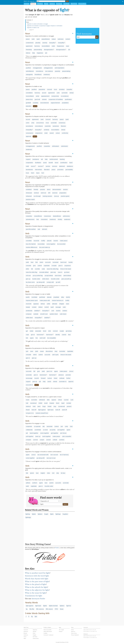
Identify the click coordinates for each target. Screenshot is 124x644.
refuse (60, 400)
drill (49, 193)
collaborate (29, 430)
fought (46, 514)
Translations (59, 4)
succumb (48, 262)
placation (29, 106)
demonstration (57, 190)
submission (64, 146)
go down (67, 272)
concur (71, 371)
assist (45, 163)
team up (38, 436)
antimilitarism (30, 71)
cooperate (29, 426)
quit (27, 351)
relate (32, 331)
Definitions (40, 4)
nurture (50, 378)
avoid (46, 403)
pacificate (42, 297)
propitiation (65, 103)
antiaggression (48, 68)
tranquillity (61, 43)
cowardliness (38, 216)
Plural (34, 633)
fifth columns (40, 609)
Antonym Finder (38, 599)
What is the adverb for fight (36, 587)
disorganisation (61, 50)
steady (28, 307)
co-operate (37, 426)
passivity (58, 71)
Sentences (52, 4)
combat (69, 403)
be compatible (52, 338)
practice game (65, 196)
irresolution (44, 219)
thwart (28, 410)
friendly (36, 190)
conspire (28, 440)
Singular (35, 635)
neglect (43, 473)
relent (41, 262)
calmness (61, 39)
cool (53, 311)
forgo (44, 406)
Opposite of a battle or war (33, 28)
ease (67, 46)
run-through (37, 196)
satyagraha (29, 75)
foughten (65, 514)
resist (28, 400)
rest (53, 473)
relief (27, 166)
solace (54, 39)
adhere (28, 483)
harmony (37, 46)
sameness (56, 126)
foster (56, 378)
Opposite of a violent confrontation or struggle (37, 24)
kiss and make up (45, 247)
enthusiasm (56, 146)
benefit (51, 163)
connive (35, 440)
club (71, 426)
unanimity (48, 126)
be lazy (63, 473)
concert (48, 440)
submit (40, 266)
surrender (65, 93)
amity (38, 96)
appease (36, 304)
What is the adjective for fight (37, 590)
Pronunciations (82, 4)
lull (69, 50)
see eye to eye (51, 458)
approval (29, 136)
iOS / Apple (61, 630)
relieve (40, 307)
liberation (47, 170)
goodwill (28, 103)
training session (47, 196)
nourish (37, 378)
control (47, 307)
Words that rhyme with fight (37, 579)
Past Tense (35, 637)
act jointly (53, 430)
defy (48, 400)
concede (28, 266)
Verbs (25, 638)
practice (43, 190)
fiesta (62, 609)
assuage (58, 307)
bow (32, 262)
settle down (29, 318)
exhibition (29, 190)
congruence (39, 133)
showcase (29, 193)
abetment (62, 166)
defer (27, 269)
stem (39, 406)
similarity (46, 130)
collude (55, 440)
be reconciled (61, 244)
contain (34, 307)
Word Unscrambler (47, 630)
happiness (40, 53)
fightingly (28, 517)
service (48, 166)
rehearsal (29, 196)
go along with (41, 282)
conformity (65, 133)
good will (37, 99)
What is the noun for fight (36, 593)
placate (49, 241)
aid (46, 53)
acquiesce (68, 266)
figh (36, 617)
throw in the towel (66, 269)
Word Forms (74, 4)
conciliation (29, 93)
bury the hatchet (31, 244)
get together (55, 433)
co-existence (65, 96)
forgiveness (60, 46)
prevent (69, 406)
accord (44, 93)
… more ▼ (31, 30)
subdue (65, 311)
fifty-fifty (32, 609)
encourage (29, 378)
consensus (62, 123)
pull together (30, 436)
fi (29, 617)
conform (35, 483)
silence (28, 53)
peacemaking (38, 50)
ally (44, 426)
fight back (51, 410)
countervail (61, 406)
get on (33, 335)
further (68, 378)
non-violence (49, 71)
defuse (43, 304)
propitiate (56, 297)
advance (61, 375)
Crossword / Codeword (48, 635)
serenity (45, 43)
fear (38, 219)
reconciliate (41, 244)
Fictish (57, 548)
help (34, 53)
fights (52, 514)
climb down (46, 279)
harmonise (40, 335)
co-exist (45, 430)
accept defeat (49, 276)
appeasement (45, 96)
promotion (60, 170)
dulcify (68, 297)
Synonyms (27, 4)
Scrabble (45, 633)
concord (49, 89)
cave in (60, 272)
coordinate (38, 430)
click (50, 331)
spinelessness (30, 219)
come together (51, 244)
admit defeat (67, 276)
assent (52, 133)
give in (60, 266)
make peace (64, 241)
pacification (68, 99)
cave (32, 351)
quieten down (54, 314)
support (28, 159)
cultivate (62, 378)
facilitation (38, 163)
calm (33, 39)
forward (43, 378)
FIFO (56, 609)
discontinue (49, 351)
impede (52, 403)
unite (66, 426)
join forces (63, 433)
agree (32, 338)
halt (27, 403)
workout (36, 193)
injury (38, 173)
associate (38, 331)
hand (71, 163)
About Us (73, 631)
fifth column (49, 609)
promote (68, 375)
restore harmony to (58, 300)
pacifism (28, 68)
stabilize (37, 311)
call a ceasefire (67, 436)
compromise (55, 96)
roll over (28, 276)
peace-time (29, 99)
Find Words (66, 4)
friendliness (38, 75)
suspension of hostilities (56, 99)
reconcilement (45, 103)
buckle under (36, 279)
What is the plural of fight (36, 584)
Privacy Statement (75, 635)
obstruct (28, 406)
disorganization (48, 50)
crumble (37, 269)
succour (40, 166)
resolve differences (32, 247)
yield (27, 262)
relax (49, 473)
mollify (43, 241)
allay (63, 297)
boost (57, 163)
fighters (40, 514)
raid (39, 229)
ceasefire (69, 89)
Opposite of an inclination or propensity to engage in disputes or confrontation (45, 26)
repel (63, 403)
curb (72, 400)
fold (36, 262)
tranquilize (45, 311)
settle (49, 304)
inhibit (40, 403)
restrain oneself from (42, 413)
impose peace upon (32, 300)
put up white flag (38, 276)
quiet (38, 39)
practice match (30, 199)
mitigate (62, 304)
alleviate (55, 304)
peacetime (42, 89)
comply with (50, 282)
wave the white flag (53, 269)
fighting (28, 514)
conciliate (29, 241)
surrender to (63, 382)
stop (56, 351)
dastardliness (57, 216)
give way (53, 272)
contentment (30, 43)
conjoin (42, 440)
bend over (64, 262)
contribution (64, 163)
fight (51, 504)
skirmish (45, 229)
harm (33, 173)
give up (28, 279)
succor (33, 166)
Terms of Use (74, 633)
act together (61, 430)
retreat (72, 93)
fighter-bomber (53, 606)
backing (62, 159)
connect (55, 331)
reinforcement (54, 159)
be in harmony (64, 455)
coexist (64, 335)
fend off (34, 410)
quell (52, 307)
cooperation (29, 163)
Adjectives (35, 630)
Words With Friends (48, 631)
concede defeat (44, 272)
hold (34, 406)
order (53, 46)
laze (37, 473)
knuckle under (55, 279)
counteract (33, 403)
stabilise (47, 318)
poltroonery (66, 216)
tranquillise (38, 318)
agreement (29, 46)
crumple (54, 266)
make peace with (45, 300)
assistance (36, 159)
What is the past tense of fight (37, 582)
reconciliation (46, 46)
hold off (58, 410)
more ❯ (35, 106)
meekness (47, 75)
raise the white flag (32, 272)
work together (46, 436)
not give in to (30, 413)
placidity (38, 43)
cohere (57, 426)
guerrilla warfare (31, 229)
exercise (55, 193)
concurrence (40, 123)
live (37, 338)
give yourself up (66, 279)
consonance (30, 133)
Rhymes (46, 4)
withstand (42, 400)
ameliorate (29, 311)
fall (32, 269)
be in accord (54, 455)
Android (61, 631)
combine (62, 440)
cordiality (36, 103)
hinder (50, 406)
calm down (63, 314)
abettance (70, 166)
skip (58, 473)
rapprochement (55, 103)
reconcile (36, 241)
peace (28, 39)
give (34, 266)
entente (44, 99)
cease (42, 351)
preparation (63, 193)
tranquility (52, 43)
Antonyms (33, 4)
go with (58, 282)
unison (58, 133)
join (62, 426)
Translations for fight (34, 596)
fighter (34, 514)
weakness (29, 150)
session (65, 190)
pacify (28, 297)
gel (27, 331)
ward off (64, 410)
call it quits (55, 355)
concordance (39, 126)
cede (43, 269)
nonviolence (40, 71)
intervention (39, 170)
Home (72, 630)
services (55, 166)
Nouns (25, 637)
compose (29, 314)
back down (58, 276)
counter (66, 400)
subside (36, 314)
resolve (56, 241)
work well (43, 338)
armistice (62, 89)
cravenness (47, 216)
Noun (28, 22)
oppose (54, 400)
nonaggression (37, 68)
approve (71, 382)
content (68, 39)
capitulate (47, 266)
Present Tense (36, 638)
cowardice (47, 146)
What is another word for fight (37, 573)
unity (33, 123)
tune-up (56, 196)
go (97, 37)
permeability (69, 170)
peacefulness (46, 39)
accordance (29, 126)
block (58, 403)
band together (34, 433)
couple (62, 331)
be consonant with (43, 455)
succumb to (29, 385)
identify (58, 335)
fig (27, 609)
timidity (60, 219)
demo (49, 190)
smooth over (44, 314)
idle (27, 473)
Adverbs (35, 631)
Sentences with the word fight (37, 576)
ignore (32, 473)
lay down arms (30, 282)
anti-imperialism (60, 68)
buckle (71, 262)
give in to (49, 371)
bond (45, 331)
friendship (29, 50)
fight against (42, 410)
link (27, 338)
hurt (43, 173)
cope (27, 335)
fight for (69, 606)
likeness (63, 126)
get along (69, 331)
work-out (43, 193)
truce (56, 89)
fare (69, 335)
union (28, 123)
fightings (58, 514)
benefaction (29, 170)
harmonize (49, 335)
